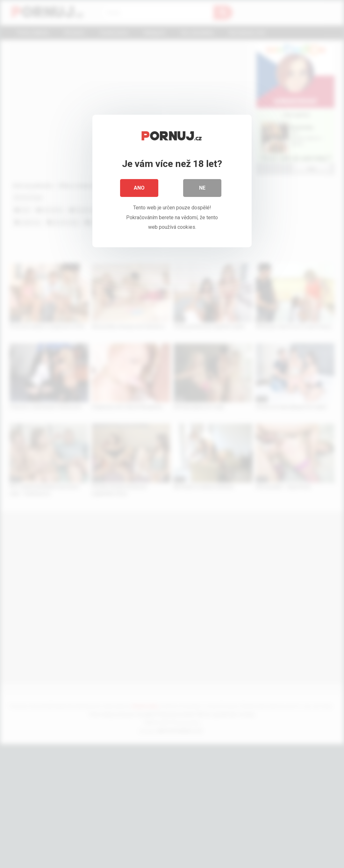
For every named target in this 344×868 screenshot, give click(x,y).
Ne (202, 188)
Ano (139, 188)
